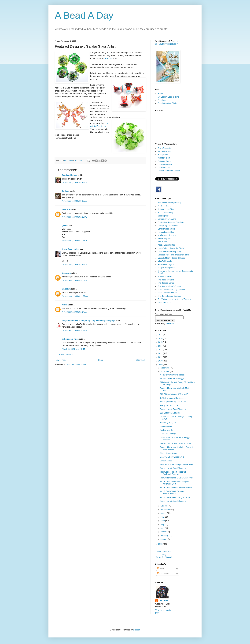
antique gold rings (70, 339)
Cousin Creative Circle (167, 103)
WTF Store (67, 210)
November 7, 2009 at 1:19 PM (75, 217)
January (164, 539)
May (163, 524)
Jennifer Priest (164, 158)
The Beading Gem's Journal (169, 286)
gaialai (65, 225)
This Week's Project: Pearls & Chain (175, 444)
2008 (161, 544)
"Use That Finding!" (168, 434)
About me (162, 100)
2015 (161, 342)
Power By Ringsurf (164, 557)
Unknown (66, 273)
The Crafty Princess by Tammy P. (172, 290)
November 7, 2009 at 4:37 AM (75, 183)
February (165, 536)
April (163, 528)
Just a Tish (162, 242)
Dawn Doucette (164, 148)
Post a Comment (66, 354)
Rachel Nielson (164, 151)
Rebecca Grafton (165, 161)
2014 (161, 346)
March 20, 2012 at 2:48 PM (73, 349)
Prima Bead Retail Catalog (169, 171)
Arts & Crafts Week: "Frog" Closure (175, 497)
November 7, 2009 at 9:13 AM (75, 201)
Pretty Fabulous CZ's (169, 405)
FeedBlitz (170, 323)
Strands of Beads (165, 276)
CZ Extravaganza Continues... (173, 398)
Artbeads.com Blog (166, 209)
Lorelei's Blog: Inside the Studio (171, 248)
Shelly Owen (163, 155)
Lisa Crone (163, 601)
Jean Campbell (164, 239)
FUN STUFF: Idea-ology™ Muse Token (177, 464)
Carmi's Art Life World (167, 219)
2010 (161, 361)
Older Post (140, 360)
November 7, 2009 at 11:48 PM (75, 241)
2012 (161, 353)
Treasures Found (165, 302)
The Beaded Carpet (166, 283)
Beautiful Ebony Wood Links (172, 457)
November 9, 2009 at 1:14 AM (75, 312)
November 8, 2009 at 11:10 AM (75, 296)
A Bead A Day (84, 15)
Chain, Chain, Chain (169, 453)
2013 (161, 350)
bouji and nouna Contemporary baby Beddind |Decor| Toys (89, 321)
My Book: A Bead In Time (168, 97)
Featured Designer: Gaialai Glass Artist (177, 478)
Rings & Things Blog (166, 268)
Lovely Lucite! (166, 426)
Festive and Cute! (168, 430)
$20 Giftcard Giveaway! (170, 413)
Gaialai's (108, 58)
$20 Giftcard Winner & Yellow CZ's (175, 394)
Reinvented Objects (166, 265)
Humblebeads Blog (166, 232)
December (165, 368)
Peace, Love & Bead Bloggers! (173, 379)
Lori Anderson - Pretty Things (170, 251)
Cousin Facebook (165, 164)
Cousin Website (164, 168)
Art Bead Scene (164, 206)
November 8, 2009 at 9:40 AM (75, 280)
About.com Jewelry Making (169, 203)
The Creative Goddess (167, 293)
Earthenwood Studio (166, 229)
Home (101, 360)
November (165, 372)
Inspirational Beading (167, 235)
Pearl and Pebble (70, 175)
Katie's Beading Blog (166, 245)
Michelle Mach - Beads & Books (171, 258)
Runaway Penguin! (168, 423)
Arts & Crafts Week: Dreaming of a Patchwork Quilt (175, 483)
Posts (161, 569)
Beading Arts (163, 216)
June (163, 521)
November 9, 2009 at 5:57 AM (75, 330)
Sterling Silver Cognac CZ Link (173, 402)
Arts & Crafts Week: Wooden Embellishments (172, 492)
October (164, 506)
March (164, 532)
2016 (161, 339)
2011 (161, 357)
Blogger (136, 630)
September (165, 510)
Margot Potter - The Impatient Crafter (173, 255)
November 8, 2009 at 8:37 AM (75, 265)
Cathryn (66, 191)
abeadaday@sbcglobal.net (167, 44)
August (164, 513)
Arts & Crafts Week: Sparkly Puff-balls (176, 488)
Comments (163, 574)
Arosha (65, 305)
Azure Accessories (71, 249)
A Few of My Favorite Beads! (172, 375)
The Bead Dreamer (166, 280)
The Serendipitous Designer (170, 296)
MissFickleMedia (165, 261)
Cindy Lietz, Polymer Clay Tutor (171, 222)
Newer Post (61, 360)
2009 (161, 365)
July (163, 517)
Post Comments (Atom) (76, 365)
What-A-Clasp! (166, 461)
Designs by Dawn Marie (168, 226)
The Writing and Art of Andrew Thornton (174, 299)
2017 (161, 335)
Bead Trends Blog (165, 213)
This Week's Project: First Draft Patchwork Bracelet (173, 473)
